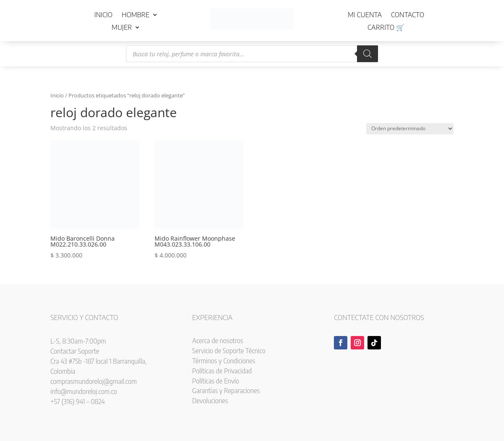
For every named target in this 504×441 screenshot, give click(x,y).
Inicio (103, 15)
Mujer (122, 28)
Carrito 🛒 (386, 28)
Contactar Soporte (75, 351)
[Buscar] (367, 54)
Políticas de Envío (216, 381)
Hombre (136, 15)
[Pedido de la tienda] (410, 129)
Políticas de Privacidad (222, 371)
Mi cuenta (365, 15)
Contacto (408, 15)
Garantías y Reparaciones (226, 391)
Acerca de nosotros (218, 341)
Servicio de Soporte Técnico (229, 351)
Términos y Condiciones (224, 361)
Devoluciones (210, 401)
